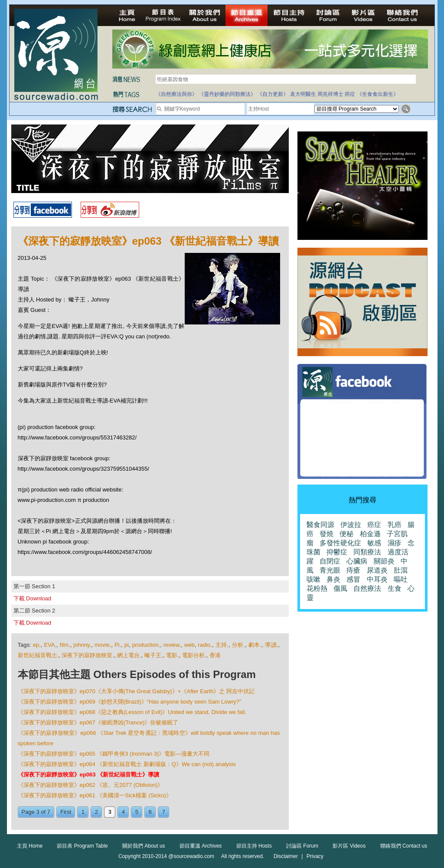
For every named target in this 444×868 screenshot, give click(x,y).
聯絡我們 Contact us (404, 846)
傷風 (340, 588)
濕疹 (395, 543)
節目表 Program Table (82, 846)
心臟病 (357, 561)
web (189, 645)
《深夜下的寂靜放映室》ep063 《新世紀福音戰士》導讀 (88, 775)
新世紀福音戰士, (38, 655)
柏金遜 (370, 534)
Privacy (315, 856)
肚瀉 (401, 570)
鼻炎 (333, 579)
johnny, (82, 645)
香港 (215, 655)
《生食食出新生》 (378, 94)
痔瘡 (353, 570)
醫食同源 (320, 525)
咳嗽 (313, 579)
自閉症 (330, 561)
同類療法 (367, 552)
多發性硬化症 (340, 543)
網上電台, (129, 655)
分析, (239, 645)
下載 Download (32, 598)
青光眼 (330, 570)
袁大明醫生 (303, 94)
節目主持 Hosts (254, 846)
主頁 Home (30, 846)
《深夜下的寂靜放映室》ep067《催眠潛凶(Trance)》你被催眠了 (98, 722)
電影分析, (194, 655)
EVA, (50, 645)
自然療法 (367, 588)
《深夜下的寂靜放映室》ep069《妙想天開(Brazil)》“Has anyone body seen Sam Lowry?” (130, 702)
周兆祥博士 (330, 94)
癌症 (350, 94)
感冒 (353, 579)
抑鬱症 (337, 552)
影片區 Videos (349, 846)
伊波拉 (351, 525)
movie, (103, 645)
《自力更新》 (273, 94)
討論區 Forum (302, 846)
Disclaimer (286, 856)
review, (172, 645)
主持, (222, 645)
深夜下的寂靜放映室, (88, 655)
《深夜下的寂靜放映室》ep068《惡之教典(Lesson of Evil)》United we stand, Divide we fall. (132, 712)
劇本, (255, 645)
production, (146, 645)
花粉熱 (317, 588)
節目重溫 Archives (201, 846)
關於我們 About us (144, 846)
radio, (205, 645)
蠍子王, (154, 655)
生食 (395, 588)
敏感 (374, 543)
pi (127, 645)
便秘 (346, 534)
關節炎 (384, 561)
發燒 (326, 534)
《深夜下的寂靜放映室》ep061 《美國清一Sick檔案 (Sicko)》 (95, 795)
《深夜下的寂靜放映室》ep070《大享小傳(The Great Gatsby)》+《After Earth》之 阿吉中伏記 (136, 691)
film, (65, 645)
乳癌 (395, 525)
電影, (173, 655)
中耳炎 (377, 579)
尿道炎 (377, 570)
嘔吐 (401, 579)
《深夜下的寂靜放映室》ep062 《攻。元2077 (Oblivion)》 (91, 785)
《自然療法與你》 (176, 94)
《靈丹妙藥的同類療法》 (227, 94)
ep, (37, 645)
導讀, (272, 645)
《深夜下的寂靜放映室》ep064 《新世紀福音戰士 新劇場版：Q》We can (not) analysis (127, 764)
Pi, (118, 645)
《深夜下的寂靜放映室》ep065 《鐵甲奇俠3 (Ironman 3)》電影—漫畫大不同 (114, 754)
